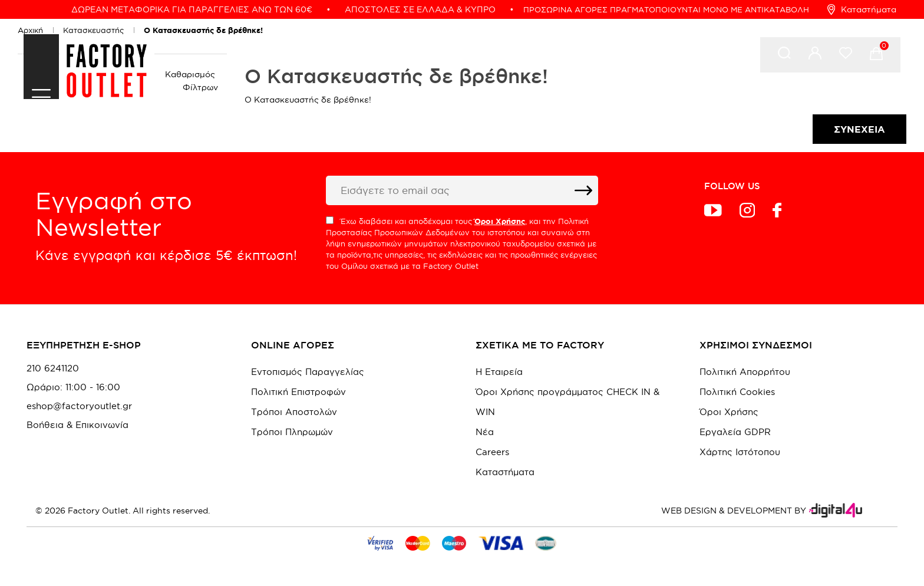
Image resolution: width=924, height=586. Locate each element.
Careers (492, 452)
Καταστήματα (862, 9)
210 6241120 (53, 368)
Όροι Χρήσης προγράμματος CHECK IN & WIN (567, 402)
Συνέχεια (859, 129)
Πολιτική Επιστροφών (298, 392)
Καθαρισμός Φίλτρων (192, 81)
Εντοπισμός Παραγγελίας (308, 372)
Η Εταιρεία (499, 372)
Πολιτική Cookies (737, 392)
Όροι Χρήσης (729, 412)
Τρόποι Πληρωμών (292, 432)
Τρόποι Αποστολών (294, 412)
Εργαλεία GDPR (735, 432)
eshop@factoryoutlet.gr (79, 406)
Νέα (485, 432)
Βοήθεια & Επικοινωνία (77, 425)
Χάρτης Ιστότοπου (740, 452)
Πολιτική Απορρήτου (745, 372)
